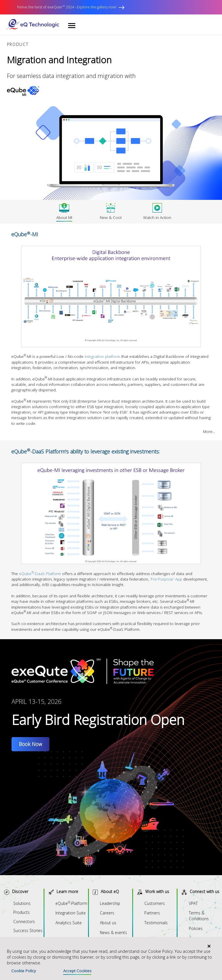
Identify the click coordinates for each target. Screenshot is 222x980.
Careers (107, 913)
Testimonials (156, 923)
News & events (113, 932)
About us (108, 923)
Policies (196, 928)
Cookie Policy (24, 971)
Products (22, 912)
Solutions (22, 903)
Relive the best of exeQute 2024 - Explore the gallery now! (71, 7)
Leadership (110, 903)
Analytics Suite (69, 923)
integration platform (102, 356)
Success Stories (28, 930)
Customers (155, 903)
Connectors (24, 922)
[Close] (209, 946)
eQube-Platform (71, 903)
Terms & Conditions (199, 916)
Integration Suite (71, 913)
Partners (152, 913)
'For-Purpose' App (166, 579)
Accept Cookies (77, 971)
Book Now (30, 744)
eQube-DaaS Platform (40, 574)
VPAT (193, 903)
